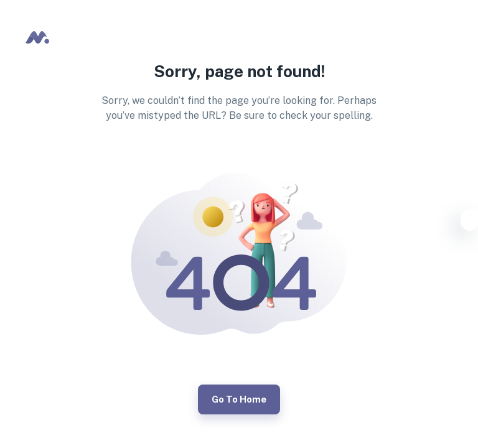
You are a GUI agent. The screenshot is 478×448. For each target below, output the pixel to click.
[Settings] (469, 222)
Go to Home (239, 399)
